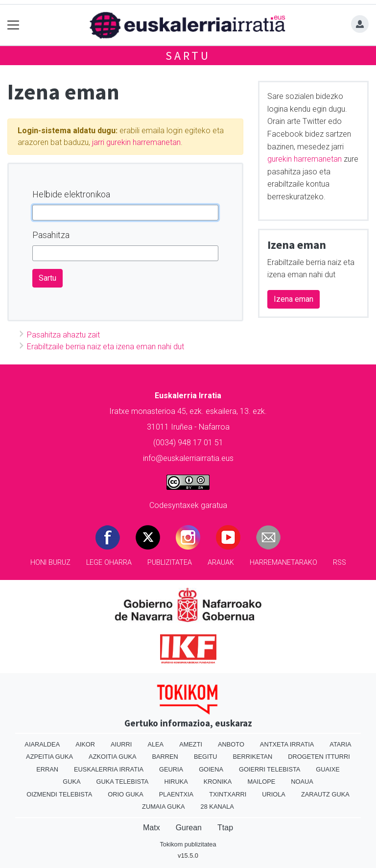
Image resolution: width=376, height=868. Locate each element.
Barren (165, 757)
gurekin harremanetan (305, 159)
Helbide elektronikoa (71, 194)
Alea (155, 744)
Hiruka (176, 782)
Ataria (340, 744)
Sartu (188, 56)
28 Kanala (217, 807)
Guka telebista (122, 782)
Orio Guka (126, 794)
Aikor (85, 744)
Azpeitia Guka (49, 757)
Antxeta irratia (287, 744)
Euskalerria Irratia (109, 769)
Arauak (221, 563)
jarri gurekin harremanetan (136, 142)
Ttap (225, 828)
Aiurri (121, 744)
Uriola (274, 794)
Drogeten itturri (319, 757)
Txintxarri (228, 794)
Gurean (189, 828)
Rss (340, 563)
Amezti (191, 744)
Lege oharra (109, 563)
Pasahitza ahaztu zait (63, 335)
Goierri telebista (270, 769)
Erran (47, 769)
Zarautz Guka (325, 794)
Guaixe (328, 769)
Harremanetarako (283, 563)
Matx (152, 828)
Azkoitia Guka (112, 757)
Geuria (171, 769)
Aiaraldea (42, 744)
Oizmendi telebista (59, 794)
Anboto (231, 744)
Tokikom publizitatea (188, 844)
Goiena (211, 769)
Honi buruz (50, 563)
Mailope (261, 782)
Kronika (218, 782)
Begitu (206, 757)
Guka (71, 782)
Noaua (302, 782)
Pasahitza (51, 235)
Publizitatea (170, 563)
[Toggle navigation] (13, 25)
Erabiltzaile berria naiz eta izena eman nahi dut (106, 347)
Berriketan (253, 757)
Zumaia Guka (163, 807)
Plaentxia (176, 794)
